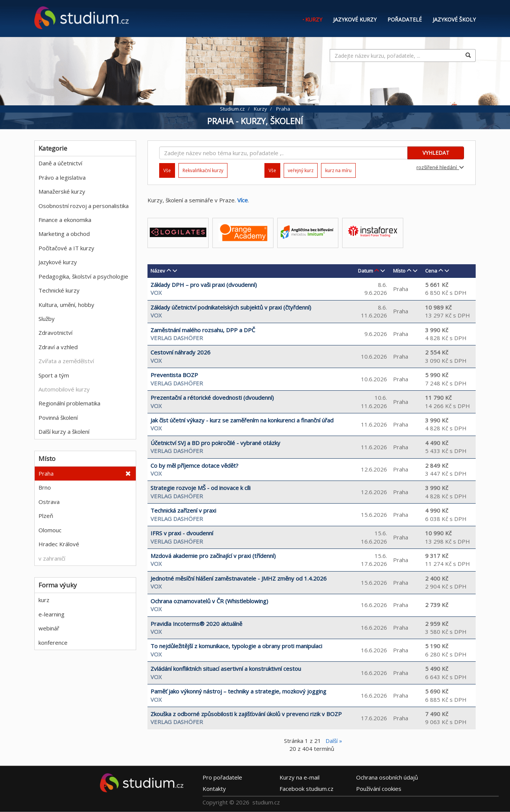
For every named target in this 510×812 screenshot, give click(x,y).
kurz (44, 600)
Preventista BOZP (174, 375)
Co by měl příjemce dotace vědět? (194, 465)
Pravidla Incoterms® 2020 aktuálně (196, 624)
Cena (431, 271)
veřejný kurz (301, 170)
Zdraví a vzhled (58, 347)
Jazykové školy (454, 19)
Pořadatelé (405, 19)
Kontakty (214, 789)
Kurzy (314, 19)
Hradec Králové (59, 544)
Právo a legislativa (62, 177)
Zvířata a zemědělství (66, 361)
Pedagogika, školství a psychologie (83, 276)
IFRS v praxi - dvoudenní (182, 533)
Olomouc (50, 530)
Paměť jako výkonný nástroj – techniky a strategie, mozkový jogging (238, 691)
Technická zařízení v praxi (183, 510)
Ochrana (387, 777)
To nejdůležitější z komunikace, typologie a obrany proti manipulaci (236, 646)
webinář (49, 628)
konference (53, 643)
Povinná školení (58, 418)
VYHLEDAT (436, 153)
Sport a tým (54, 375)
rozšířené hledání (440, 167)
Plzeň (46, 516)
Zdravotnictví (55, 333)
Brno (45, 487)
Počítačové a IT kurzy (66, 248)
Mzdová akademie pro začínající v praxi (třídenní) (213, 556)
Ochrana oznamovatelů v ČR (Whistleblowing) (209, 601)
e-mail (300, 777)
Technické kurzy (59, 290)
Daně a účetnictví (60, 163)
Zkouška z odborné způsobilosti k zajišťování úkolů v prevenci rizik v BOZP (246, 714)
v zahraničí (52, 558)
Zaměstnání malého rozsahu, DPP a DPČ (203, 330)
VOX (156, 293)
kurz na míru (338, 170)
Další (334, 741)
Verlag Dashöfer (177, 338)
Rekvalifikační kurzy (203, 170)
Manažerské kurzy (62, 191)
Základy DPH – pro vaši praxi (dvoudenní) (204, 285)
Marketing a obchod (64, 234)
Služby (47, 319)
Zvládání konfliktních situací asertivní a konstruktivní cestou (226, 669)
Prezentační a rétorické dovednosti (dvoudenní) (212, 398)
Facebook (306, 789)
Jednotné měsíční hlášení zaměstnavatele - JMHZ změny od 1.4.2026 (239, 578)
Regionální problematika (69, 403)
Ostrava (49, 502)
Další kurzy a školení (64, 431)
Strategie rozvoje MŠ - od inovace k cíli (200, 488)
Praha (46, 473)
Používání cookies (379, 789)
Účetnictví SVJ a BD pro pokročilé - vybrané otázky (215, 443)
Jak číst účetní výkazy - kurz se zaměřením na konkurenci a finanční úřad (242, 420)
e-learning (51, 614)
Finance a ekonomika (65, 220)
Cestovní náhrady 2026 (180, 352)
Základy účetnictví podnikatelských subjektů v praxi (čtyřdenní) (231, 307)
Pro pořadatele (222, 777)
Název (158, 271)
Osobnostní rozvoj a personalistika (84, 206)
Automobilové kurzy (64, 389)
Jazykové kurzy (355, 19)
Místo (399, 271)
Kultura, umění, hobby (66, 305)
